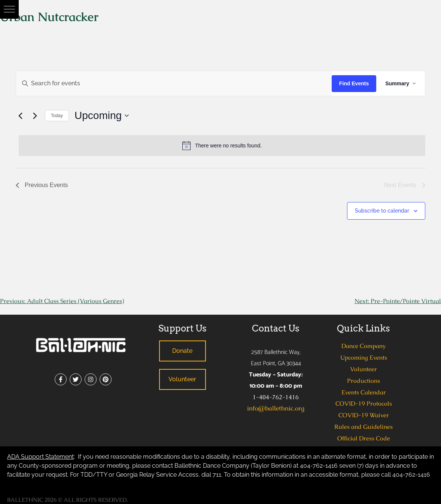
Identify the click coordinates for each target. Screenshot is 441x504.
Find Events (354, 83)
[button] (9, 9)
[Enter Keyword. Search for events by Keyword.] (174, 83)
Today (57, 116)
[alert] (222, 146)
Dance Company (364, 346)
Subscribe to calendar (382, 211)
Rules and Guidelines (364, 427)
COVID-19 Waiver (364, 415)
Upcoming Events (364, 358)
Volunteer (364, 369)
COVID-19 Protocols (364, 404)
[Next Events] (35, 116)
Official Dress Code (364, 438)
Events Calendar (364, 392)
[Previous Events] (20, 116)
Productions (364, 381)
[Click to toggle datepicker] (102, 116)
